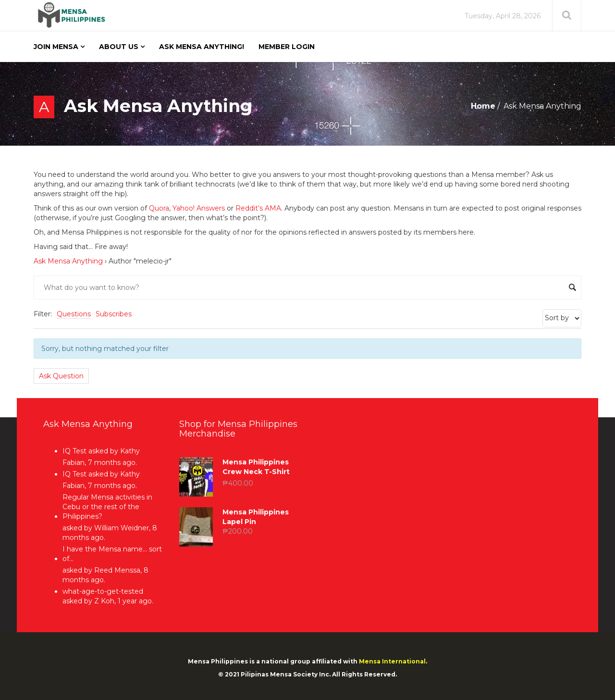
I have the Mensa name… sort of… (112, 554)
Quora (159, 208)
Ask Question (61, 376)
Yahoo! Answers (199, 208)
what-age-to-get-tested (103, 591)
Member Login (287, 47)
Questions (74, 314)
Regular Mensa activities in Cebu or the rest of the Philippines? (107, 507)
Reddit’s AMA (258, 208)
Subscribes (114, 314)
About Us (119, 47)
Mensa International (392, 661)
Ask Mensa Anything (68, 261)
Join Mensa (56, 47)
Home (483, 106)
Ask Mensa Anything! (202, 47)
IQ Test (74, 451)
